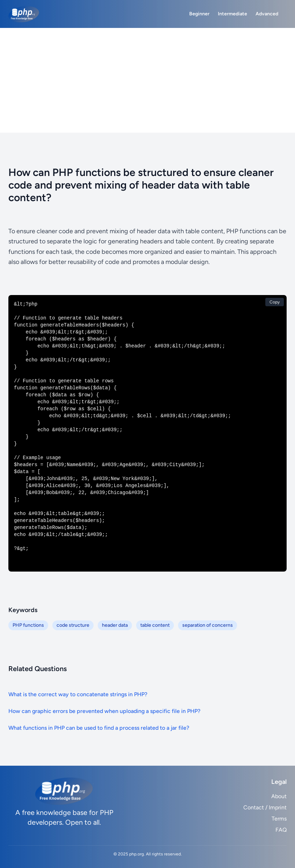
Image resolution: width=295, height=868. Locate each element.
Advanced (267, 14)
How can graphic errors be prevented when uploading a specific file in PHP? (104, 711)
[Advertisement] (147, 80)
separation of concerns (208, 625)
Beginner (199, 14)
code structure (73, 625)
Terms (279, 819)
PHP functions (28, 625)
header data (115, 625)
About (279, 796)
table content (155, 625)
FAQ (281, 830)
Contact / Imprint (265, 807)
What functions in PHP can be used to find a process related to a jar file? (99, 728)
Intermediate (233, 14)
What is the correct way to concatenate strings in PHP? (78, 694)
